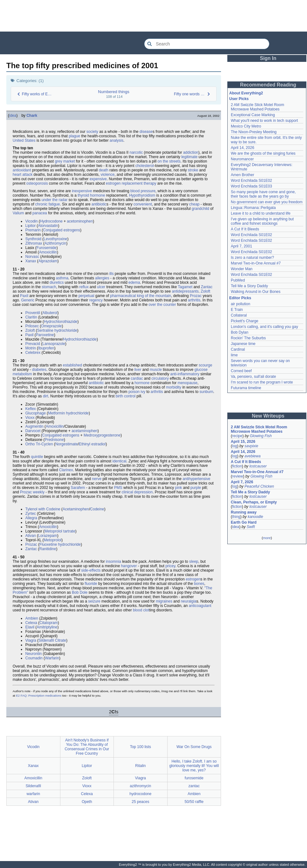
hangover (129, 566)
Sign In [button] (268, 58)
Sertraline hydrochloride (57, 330)
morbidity (174, 387)
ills (112, 274)
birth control (126, 396)
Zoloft (206, 291)
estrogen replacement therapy (131, 183)
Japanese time (243, 344)
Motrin (31, 348)
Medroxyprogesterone (102, 435)
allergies (102, 278)
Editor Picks (240, 298)
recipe (237, 436)
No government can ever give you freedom (267, 202)
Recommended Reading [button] (268, 85)
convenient (143, 204)
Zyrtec (31, 514)
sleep (194, 562)
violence (107, 175)
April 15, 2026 (243, 442)
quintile (37, 457)
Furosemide (46, 248)
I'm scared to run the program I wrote (262, 382)
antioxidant (22, 170)
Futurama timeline (246, 388)
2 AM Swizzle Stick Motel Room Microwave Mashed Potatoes (258, 107)
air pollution (240, 304)
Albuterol (50, 313)
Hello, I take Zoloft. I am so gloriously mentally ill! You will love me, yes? (194, 766)
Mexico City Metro (246, 126)
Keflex (31, 409)
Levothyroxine (55, 239)
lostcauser (258, 466)
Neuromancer (242, 159)
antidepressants (185, 291)
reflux (84, 287)
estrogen (193, 579)
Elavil (30, 627)
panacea (40, 213)
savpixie (251, 446)
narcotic (136, 152)
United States (24, 140)
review (238, 476)
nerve (97, 479)
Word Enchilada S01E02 (252, 181)
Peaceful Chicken (259, 486)
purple (196, 488)
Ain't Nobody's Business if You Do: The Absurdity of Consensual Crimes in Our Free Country (87, 747)
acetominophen (80, 221)
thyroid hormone (91, 195)
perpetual (86, 296)
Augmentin (34, 426)
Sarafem (78, 488)
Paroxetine (45, 335)
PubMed (238, 280)
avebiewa (252, 456)
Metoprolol (53, 531)
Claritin (31, 317)
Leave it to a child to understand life (261, 213)
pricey (170, 566)
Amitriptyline (47, 627)
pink (179, 488)
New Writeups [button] (268, 416)
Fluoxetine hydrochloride (60, 544)
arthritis (194, 300)
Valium (18, 213)
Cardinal (238, 349)
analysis (117, 140)
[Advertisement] (154, 16)
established (73, 365)
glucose (201, 370)
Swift (251, 527)
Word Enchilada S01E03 (252, 186)
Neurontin (34, 654)
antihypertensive (196, 479)
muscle (156, 370)
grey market (65, 161)
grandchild (200, 209)
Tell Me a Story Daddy (249, 286)
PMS (118, 488)
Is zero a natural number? (252, 258)
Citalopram (49, 623)
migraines (164, 601)
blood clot (141, 610)
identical (120, 461)
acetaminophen (84, 431)
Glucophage (36, 413)
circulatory (160, 378)
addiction (191, 152)
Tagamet (185, 287)
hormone (142, 383)
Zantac (207, 287)
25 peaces (141, 802)
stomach (49, 287)
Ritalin (141, 766)
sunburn (206, 392)
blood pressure (143, 191)
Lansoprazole (54, 344)
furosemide (194, 778)
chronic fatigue (47, 204)
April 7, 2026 (242, 482)
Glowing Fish (261, 436)
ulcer (101, 287)
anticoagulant (200, 606)
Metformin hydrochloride (68, 413)
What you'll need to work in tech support (264, 121)
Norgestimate (67, 444)
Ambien (32, 618)
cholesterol (144, 166)
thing (236, 517)
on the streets (169, 161)
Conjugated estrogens (61, 230)
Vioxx (30, 418)
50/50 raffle (194, 802)
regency (96, 300)
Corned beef (241, 371)
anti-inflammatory (185, 374)
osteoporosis (37, 183)
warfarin (33, 794)
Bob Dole (80, 592)
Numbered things (114, 92)
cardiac (137, 378)
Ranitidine (48, 549)
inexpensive (82, 191)
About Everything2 (246, 93)
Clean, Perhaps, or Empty (254, 502)
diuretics (57, 282)
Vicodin (31, 221)
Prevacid (33, 344)
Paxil (24, 296)
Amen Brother (243, 175)
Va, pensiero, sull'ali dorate (253, 377)
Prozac (196, 296)
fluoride (91, 584)
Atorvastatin (48, 226)
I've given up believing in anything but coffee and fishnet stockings (262, 221)
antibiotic (99, 204)
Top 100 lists (141, 747)
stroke (193, 170)
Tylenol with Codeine (43, 509)
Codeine (97, 509)
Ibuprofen (46, 348)
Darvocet (33, 431)
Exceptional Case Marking (253, 115)
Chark (32, 116)
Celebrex (33, 353)
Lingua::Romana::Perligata (253, 208)
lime (234, 355)
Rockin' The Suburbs (248, 338)
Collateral (239, 315)
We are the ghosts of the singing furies (263, 153)
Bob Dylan (239, 332)
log (235, 446)
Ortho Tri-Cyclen (39, 444)
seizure (94, 601)
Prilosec (32, 326)
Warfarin (52, 658)
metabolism (22, 374)
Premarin (33, 230)
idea (13, 116)
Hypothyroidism (142, 195)
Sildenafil (33, 786)
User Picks (239, 99)
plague (74, 136)
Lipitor (31, 226)
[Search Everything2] (207, 44)
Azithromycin (55, 243)
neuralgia (189, 601)
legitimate (189, 157)
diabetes (39, 370)
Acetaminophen (76, 509)
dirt (46, 396)
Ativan (31, 536)
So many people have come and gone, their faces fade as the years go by (263, 194)
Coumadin (34, 658)
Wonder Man (242, 269)
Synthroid (33, 239)
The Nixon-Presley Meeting (254, 132)
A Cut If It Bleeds (245, 229)
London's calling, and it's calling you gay (264, 327)
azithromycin (141, 786)
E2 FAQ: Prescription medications (39, 696)
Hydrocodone (51, 221)
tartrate (69, 531)
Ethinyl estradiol (92, 444)
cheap (194, 204)
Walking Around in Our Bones (256, 292)
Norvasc (32, 257)
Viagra (31, 640)
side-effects (91, 570)
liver (138, 370)
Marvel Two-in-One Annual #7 (256, 263)
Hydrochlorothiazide (61, 322)
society (92, 132)
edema (134, 282)
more (267, 538)
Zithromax (34, 243)
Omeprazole (51, 326)
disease (146, 132)
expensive (98, 179)
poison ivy (137, 392)
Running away (244, 512)
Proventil (33, 313)
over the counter (162, 305)
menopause (188, 383)
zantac (194, 786)
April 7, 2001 (241, 246)
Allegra (31, 518)
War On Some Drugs (194, 747)
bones (199, 584)
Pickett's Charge (245, 321)
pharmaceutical (123, 296)
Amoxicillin (48, 252)
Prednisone (54, 440)
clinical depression (137, 492)
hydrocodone (141, 794)
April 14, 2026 (243, 148)
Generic (28, 300)
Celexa (31, 623)
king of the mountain (154, 296)
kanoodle (255, 517)
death (104, 170)
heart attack (23, 175)
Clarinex (66, 470)
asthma (62, 278)
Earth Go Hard (244, 522)
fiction (237, 466)
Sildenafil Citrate (52, 640)
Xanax (31, 261)
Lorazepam (48, 536)
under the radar (54, 200)
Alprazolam (48, 261)
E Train (237, 310)
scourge (205, 365)
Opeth (87, 802)
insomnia (114, 562)
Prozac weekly (32, 492)
